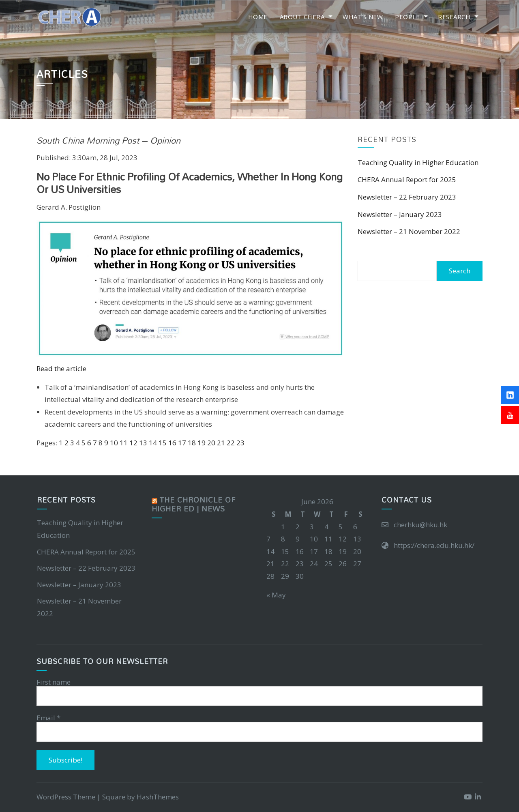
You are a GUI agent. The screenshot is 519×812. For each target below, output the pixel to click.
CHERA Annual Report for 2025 (407, 179)
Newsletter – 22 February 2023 (407, 197)
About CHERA (302, 17)
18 (192, 443)
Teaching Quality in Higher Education (418, 162)
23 (240, 443)
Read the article (61, 368)
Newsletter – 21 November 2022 (409, 231)
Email (48, 718)
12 (133, 443)
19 (202, 443)
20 (211, 443)
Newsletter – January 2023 (400, 214)
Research (454, 17)
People (407, 17)
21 (221, 443)
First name (54, 682)
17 (182, 443)
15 (163, 443)
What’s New (363, 17)
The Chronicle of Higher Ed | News (194, 504)
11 (124, 443)
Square (114, 797)
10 (114, 443)
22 (231, 443)
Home (258, 17)
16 (172, 443)
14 (153, 443)
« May (276, 595)
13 (143, 443)
